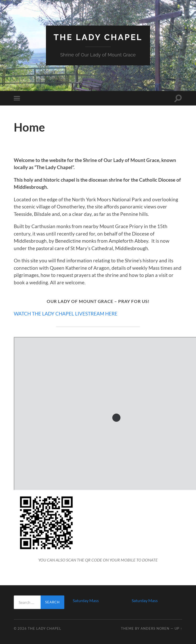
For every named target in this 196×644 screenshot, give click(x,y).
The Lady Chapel (98, 37)
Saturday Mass (86, 600)
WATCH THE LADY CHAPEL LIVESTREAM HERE (66, 314)
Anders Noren (155, 628)
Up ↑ (178, 628)
